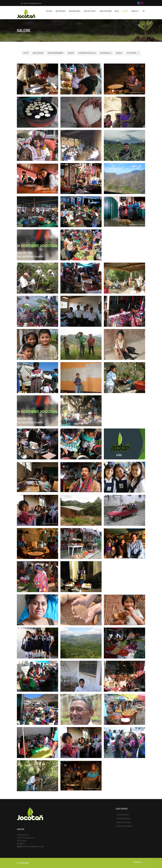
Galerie (125, 11)
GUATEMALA (106, 53)
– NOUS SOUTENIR (124, 826)
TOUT (26, 53)
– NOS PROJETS (122, 815)
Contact (135, 11)
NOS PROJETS (61, 11)
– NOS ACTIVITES (123, 822)
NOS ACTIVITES (90, 11)
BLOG (117, 11)
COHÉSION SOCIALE (87, 53)
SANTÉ (71, 53)
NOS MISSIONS (74, 11)
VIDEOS (119, 53)
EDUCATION (38, 53)
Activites (131, 53)
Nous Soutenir (106, 11)
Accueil (49, 11)
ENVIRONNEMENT (56, 53)
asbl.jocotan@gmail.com (31, 3)
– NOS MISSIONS (123, 819)
